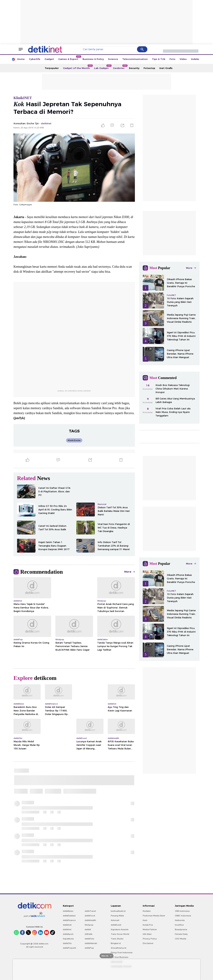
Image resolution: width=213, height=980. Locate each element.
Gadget (49, 59)
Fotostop (149, 68)
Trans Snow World (120, 934)
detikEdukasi (69, 916)
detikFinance (69, 920)
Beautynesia (181, 929)
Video (183, 59)
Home (21, 59)
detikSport (68, 934)
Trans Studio (117, 939)
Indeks (195, 59)
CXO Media (181, 939)
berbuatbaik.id (118, 911)
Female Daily (181, 934)
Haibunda (180, 920)
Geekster (120, 67)
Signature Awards (120, 929)
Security (134, 68)
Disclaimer (148, 943)
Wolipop (89, 925)
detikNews (68, 911)
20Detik (88, 934)
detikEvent (116, 925)
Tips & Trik (159, 59)
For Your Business (120, 957)
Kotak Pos (148, 925)
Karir (145, 920)
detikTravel (90, 911)
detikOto (67, 943)
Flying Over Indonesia (122, 953)
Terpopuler (52, 68)
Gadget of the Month (77, 67)
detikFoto (89, 939)
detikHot (67, 929)
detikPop (89, 948)
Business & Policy (93, 59)
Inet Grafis (166, 68)
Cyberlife (35, 59)
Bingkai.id (116, 943)
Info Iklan (147, 934)
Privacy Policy (150, 939)
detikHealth (90, 920)
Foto (172, 59)
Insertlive (179, 925)
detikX (88, 929)
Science (113, 59)
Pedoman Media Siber (154, 916)
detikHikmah (91, 943)
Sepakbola (68, 939)
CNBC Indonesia (183, 916)
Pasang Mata (117, 916)
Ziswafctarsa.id (118, 948)
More (130, 572)
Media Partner (150, 929)
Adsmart (115, 920)
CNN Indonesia (182, 911)
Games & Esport (69, 58)
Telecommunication (135, 59)
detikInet (67, 925)
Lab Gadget (102, 67)
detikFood (90, 916)
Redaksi (147, 911)
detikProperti (69, 948)
